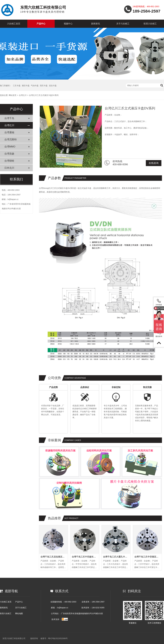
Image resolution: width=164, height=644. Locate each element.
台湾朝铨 (9, 161)
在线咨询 (154, 163)
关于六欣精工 (123, 24)
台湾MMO (10, 147)
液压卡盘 (26, 86)
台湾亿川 (23, 95)
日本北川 (9, 168)
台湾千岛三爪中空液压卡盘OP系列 (147, 557)
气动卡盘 (35, 86)
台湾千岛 (9, 118)
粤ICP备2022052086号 (58, 638)
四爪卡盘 (44, 86)
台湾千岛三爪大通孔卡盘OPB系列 (116, 557)
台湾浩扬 (9, 154)
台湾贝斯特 (11, 140)
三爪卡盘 (17, 86)
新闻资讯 (96, 24)
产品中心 (41, 24)
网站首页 (13, 95)
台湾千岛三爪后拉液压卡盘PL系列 (53, 557)
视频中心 (68, 24)
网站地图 (19, 613)
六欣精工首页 (14, 24)
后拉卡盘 (53, 86)
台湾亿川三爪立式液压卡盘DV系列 (44, 95)
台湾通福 (9, 132)
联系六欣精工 (150, 24)
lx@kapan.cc (13, 199)
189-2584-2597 (14, 195)
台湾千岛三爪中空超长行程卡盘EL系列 (85, 557)
